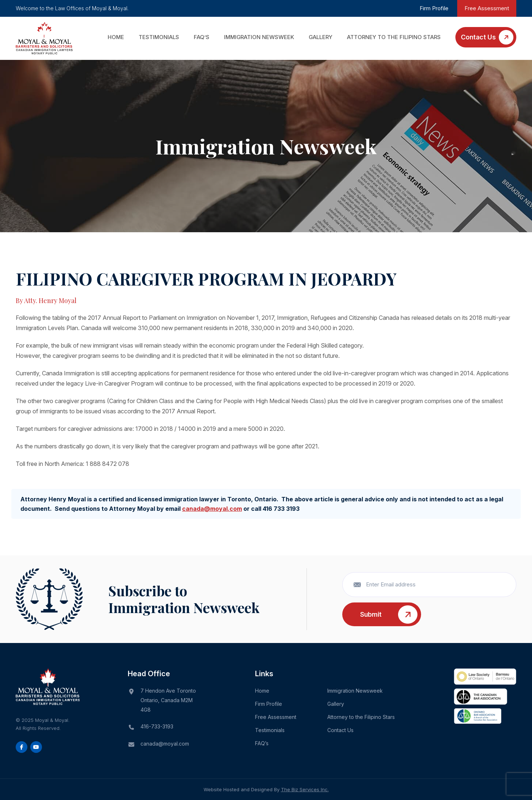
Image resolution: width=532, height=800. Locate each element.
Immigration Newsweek (259, 37)
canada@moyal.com (212, 509)
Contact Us (478, 37)
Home (116, 37)
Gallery (321, 37)
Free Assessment (487, 8)
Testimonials (159, 37)
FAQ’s (202, 37)
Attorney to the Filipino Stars (394, 37)
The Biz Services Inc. (305, 789)
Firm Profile (434, 8)
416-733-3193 (157, 726)
